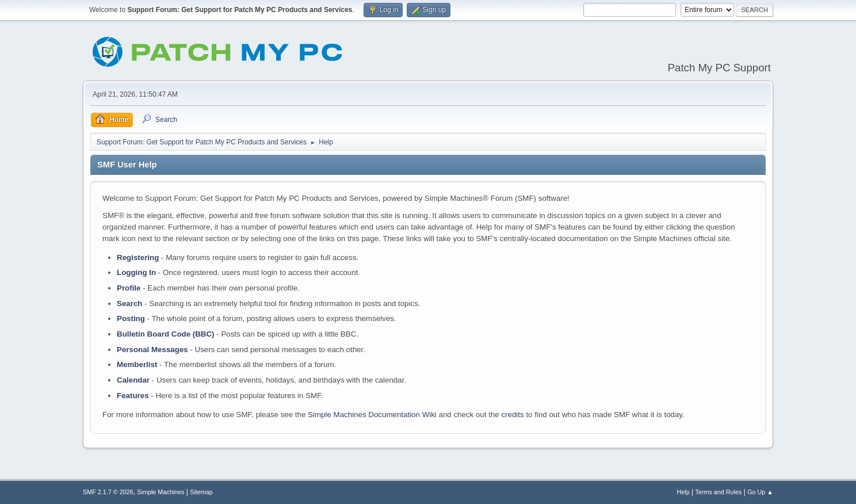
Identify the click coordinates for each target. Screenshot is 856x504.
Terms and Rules (719, 492)
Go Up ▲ (760, 492)
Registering (138, 257)
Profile (129, 288)
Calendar (133, 380)
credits (512, 415)
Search (129, 303)
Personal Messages (152, 350)
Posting (131, 318)
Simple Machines (160, 492)
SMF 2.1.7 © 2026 (108, 492)
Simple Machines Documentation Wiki (372, 415)
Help (683, 492)
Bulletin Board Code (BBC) (166, 334)
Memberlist (137, 364)
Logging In (136, 272)
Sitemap (201, 492)
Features (133, 396)
